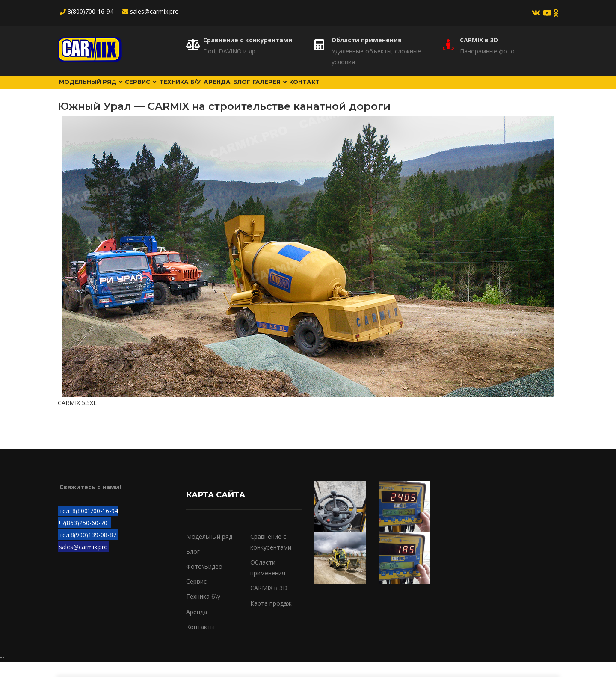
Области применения (367, 40)
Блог (307, 89)
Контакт (398, 89)
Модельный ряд (99, 89)
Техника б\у (203, 611)
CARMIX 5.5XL (77, 418)
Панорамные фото (487, 51)
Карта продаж (271, 618)
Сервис (164, 89)
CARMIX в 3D (479, 40)
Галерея (349, 89)
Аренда (268, 89)
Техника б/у (218, 89)
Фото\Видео (204, 581)
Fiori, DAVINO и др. (230, 51)
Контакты (200, 641)
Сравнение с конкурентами (248, 40)
